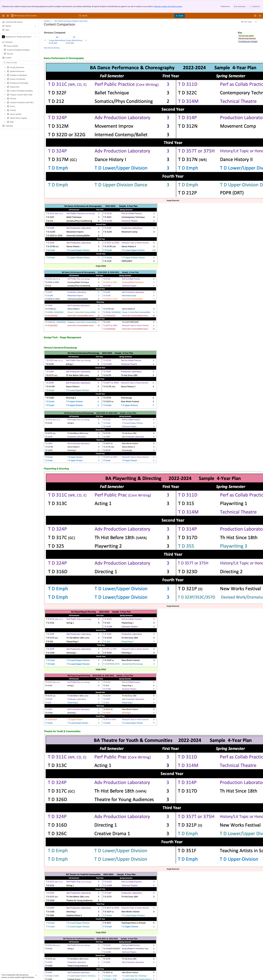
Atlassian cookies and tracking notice (168, 6)
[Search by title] (21, 63)
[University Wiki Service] (24, 16)
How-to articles (12, 45)
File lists (10, 53)
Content (47, 21)
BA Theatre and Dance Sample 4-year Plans (71, 21)
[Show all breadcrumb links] (52, 21)
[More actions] (256, 22)
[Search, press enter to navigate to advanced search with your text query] (126, 16)
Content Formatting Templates (18, 49)
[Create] (179, 16)
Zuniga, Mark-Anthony (57, 40)
